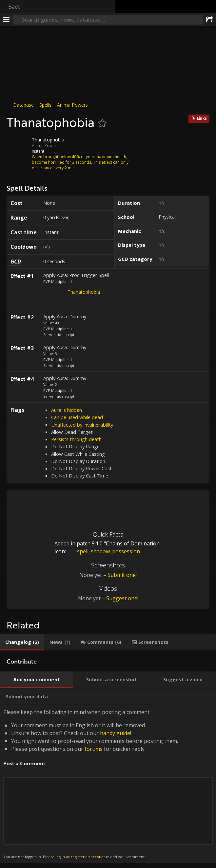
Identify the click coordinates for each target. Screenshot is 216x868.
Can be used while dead (77, 417)
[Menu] (7, 20)
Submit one (122, 575)
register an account (88, 857)
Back (14, 7)
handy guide (115, 733)
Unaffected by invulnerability (82, 425)
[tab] (22, 642)
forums (94, 749)
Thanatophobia (84, 292)
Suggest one (122, 598)
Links (202, 118)
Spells (45, 105)
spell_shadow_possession (104, 551)
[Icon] (18, 145)
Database (23, 105)
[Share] (209, 20)
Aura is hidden (67, 410)
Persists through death (76, 439)
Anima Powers (72, 105)
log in (60, 857)
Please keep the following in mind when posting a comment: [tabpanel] (108, 784)
